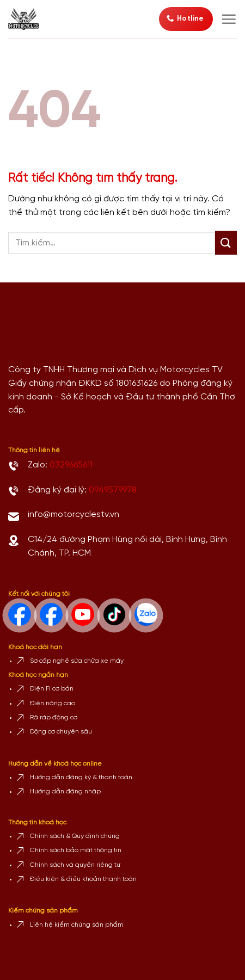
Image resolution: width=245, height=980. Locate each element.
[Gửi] (226, 243)
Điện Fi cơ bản (52, 689)
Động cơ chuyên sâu (61, 732)
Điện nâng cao (53, 703)
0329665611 (71, 465)
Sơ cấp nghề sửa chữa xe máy (77, 661)
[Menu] (229, 19)
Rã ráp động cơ (54, 717)
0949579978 (113, 490)
